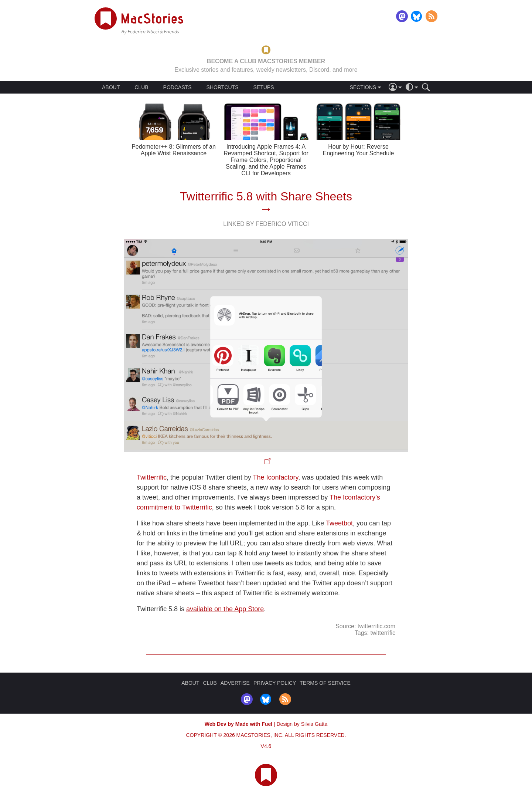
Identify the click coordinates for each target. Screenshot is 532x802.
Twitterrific (152, 477)
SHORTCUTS (223, 87)
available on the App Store (225, 609)
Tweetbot (339, 523)
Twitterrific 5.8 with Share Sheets (266, 196)
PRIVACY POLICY (275, 683)
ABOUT (111, 87)
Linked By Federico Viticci (266, 224)
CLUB (141, 87)
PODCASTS (178, 87)
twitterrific (383, 633)
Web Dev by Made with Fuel (238, 724)
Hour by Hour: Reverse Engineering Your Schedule (358, 150)
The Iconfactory (275, 477)
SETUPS (263, 87)
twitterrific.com (376, 626)
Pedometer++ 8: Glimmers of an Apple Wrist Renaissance (174, 150)
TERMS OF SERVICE (325, 683)
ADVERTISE (235, 683)
